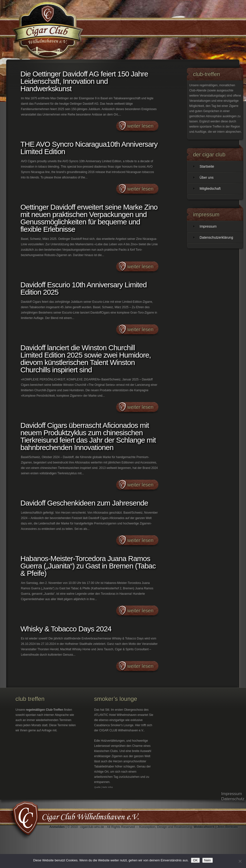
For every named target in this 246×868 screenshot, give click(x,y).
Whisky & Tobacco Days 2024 (66, 629)
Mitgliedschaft (210, 188)
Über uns (207, 177)
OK (195, 860)
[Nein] (240, 861)
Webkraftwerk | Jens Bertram (216, 827)
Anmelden (57, 827)
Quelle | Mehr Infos (103, 787)
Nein (208, 860)
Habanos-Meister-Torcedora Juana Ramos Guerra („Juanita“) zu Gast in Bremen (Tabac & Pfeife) (88, 566)
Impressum (208, 226)
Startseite (207, 166)
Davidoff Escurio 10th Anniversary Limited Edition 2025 (84, 288)
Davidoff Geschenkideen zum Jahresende (84, 503)
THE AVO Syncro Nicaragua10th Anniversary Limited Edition (89, 148)
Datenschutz (233, 799)
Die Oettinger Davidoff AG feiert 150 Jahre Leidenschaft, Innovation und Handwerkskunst (84, 81)
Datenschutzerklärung (216, 237)
